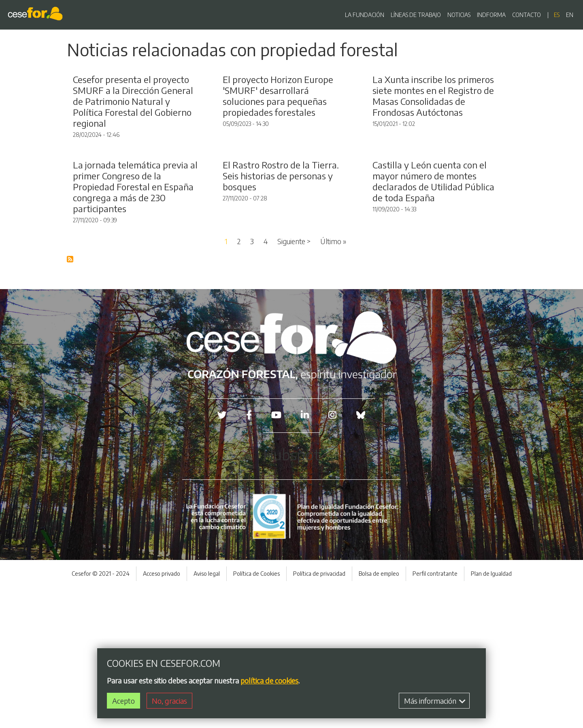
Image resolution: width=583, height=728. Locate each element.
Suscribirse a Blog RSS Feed (70, 400)
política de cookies (269, 680)
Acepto (123, 701)
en (570, 15)
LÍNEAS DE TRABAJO (416, 15)
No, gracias (169, 701)
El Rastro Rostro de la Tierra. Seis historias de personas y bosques (281, 317)
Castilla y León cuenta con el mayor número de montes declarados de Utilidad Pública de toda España (433, 322)
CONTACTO (527, 15)
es (557, 15)
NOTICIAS (459, 15)
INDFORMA (491, 15)
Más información (435, 701)
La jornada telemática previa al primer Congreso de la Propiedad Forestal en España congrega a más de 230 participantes (135, 328)
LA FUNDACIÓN (365, 15)
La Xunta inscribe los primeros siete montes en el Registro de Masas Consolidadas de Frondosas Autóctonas (433, 166)
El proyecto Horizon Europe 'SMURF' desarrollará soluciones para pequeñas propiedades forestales (278, 166)
